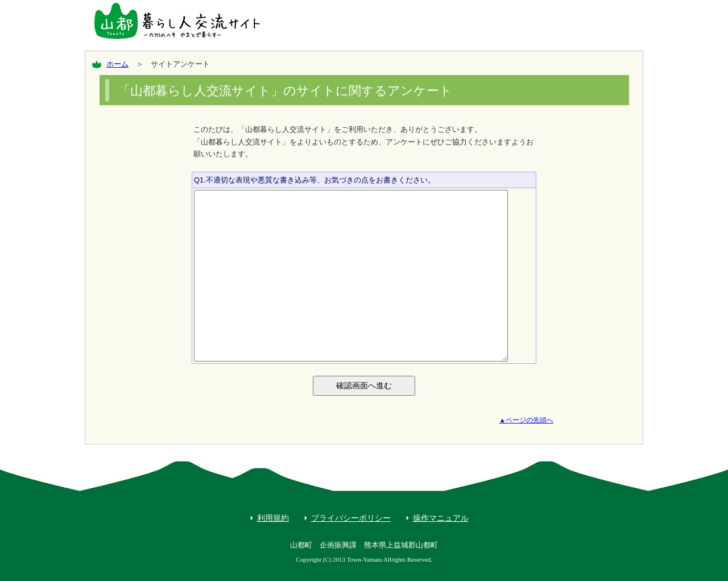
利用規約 (273, 518)
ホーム (117, 64)
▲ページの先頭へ (526, 420)
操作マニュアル (441, 518)
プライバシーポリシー (351, 518)
